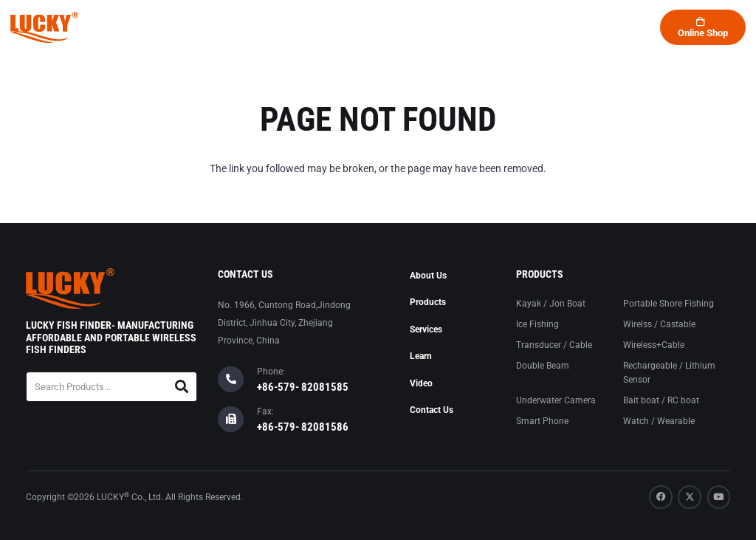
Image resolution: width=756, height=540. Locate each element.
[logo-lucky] (44, 27)
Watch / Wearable (659, 421)
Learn (421, 356)
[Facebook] (661, 497)
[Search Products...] (111, 387)
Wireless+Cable (654, 345)
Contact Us (432, 410)
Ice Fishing (537, 324)
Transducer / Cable (554, 345)
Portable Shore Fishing (669, 304)
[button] (569, 27)
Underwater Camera (556, 400)
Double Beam (543, 366)
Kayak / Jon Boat (551, 304)
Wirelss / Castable (659, 324)
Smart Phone (542, 421)
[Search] (182, 387)
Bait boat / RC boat (661, 400)
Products (428, 302)
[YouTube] (719, 497)
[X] (690, 497)
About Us (428, 276)
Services (426, 329)
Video (421, 383)
